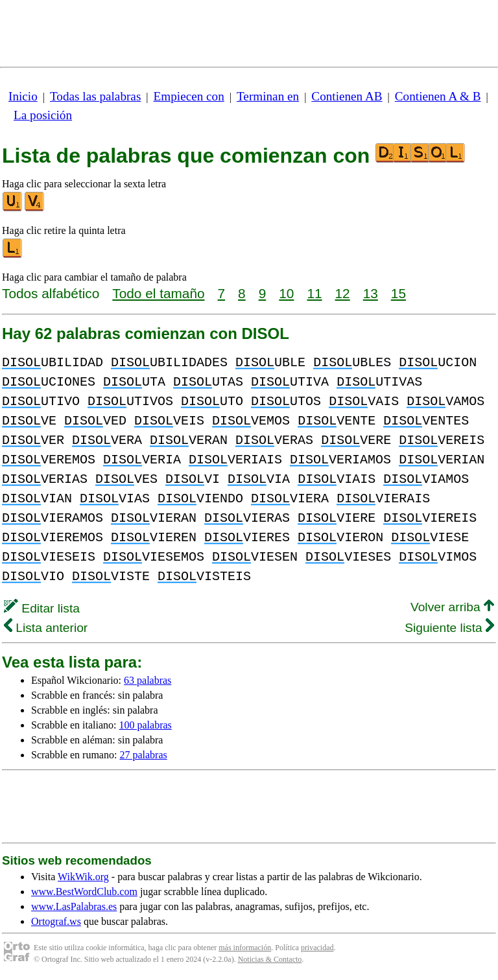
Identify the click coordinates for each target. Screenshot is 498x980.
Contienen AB (347, 96)
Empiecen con (189, 96)
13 (371, 293)
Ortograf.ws (56, 921)
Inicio (23, 96)
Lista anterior (46, 628)
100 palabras (146, 725)
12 (343, 293)
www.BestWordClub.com (84, 892)
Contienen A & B (438, 96)
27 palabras (143, 755)
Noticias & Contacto (270, 959)
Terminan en (268, 96)
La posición (43, 115)
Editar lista (42, 608)
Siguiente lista (449, 628)
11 (314, 293)
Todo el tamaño (158, 293)
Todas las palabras (95, 96)
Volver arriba (452, 607)
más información (245, 948)
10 (286, 293)
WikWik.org (83, 877)
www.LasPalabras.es (74, 906)
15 (398, 293)
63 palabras (148, 680)
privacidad (317, 948)
